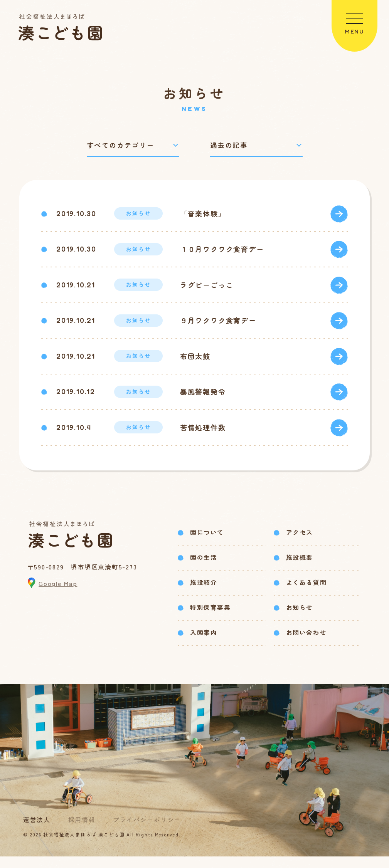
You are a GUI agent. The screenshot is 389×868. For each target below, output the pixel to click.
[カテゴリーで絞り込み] (133, 146)
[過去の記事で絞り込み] (256, 146)
